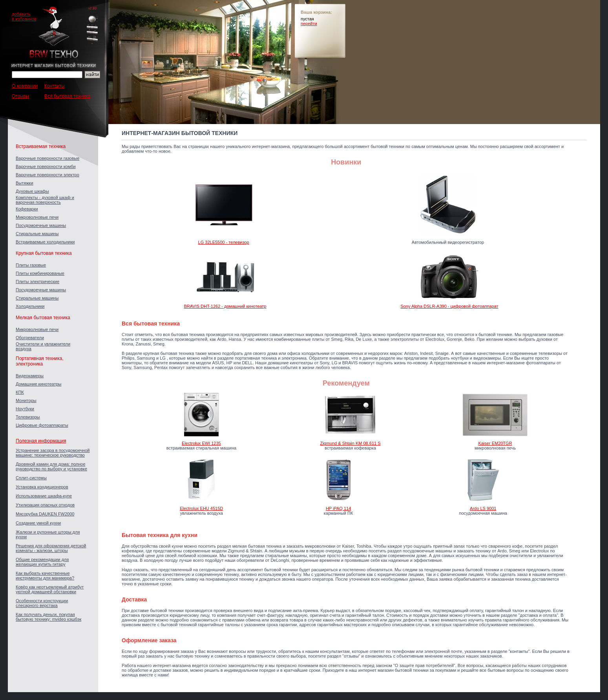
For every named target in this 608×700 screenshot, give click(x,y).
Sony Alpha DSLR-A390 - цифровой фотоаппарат (449, 306)
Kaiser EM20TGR (495, 443)
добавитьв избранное (24, 16)
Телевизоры (28, 417)
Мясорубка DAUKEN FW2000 (45, 514)
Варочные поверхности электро (47, 175)
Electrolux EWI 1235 (201, 443)
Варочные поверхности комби (46, 166)
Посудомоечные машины (41, 225)
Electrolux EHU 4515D (201, 508)
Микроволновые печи (37, 217)
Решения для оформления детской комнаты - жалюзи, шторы (51, 548)
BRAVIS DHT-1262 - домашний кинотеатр (225, 306)
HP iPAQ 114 (338, 508)
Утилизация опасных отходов (45, 505)
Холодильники (30, 306)
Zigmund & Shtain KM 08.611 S (350, 443)
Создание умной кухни (38, 523)
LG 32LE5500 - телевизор (224, 242)
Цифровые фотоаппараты (42, 425)
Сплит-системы (31, 478)
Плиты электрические (37, 281)
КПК (20, 392)
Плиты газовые (31, 265)
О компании (25, 86)
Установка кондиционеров (42, 487)
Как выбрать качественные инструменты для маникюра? (45, 576)
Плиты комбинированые (40, 273)
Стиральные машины (37, 234)
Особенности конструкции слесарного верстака (42, 603)
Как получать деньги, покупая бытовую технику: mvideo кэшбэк (48, 617)
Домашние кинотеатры (38, 384)
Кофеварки (27, 209)
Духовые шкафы (32, 191)
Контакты (55, 86)
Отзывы (20, 96)
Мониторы (26, 400)
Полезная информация (41, 441)
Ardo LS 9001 (483, 508)
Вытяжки (25, 183)
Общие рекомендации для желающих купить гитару (42, 562)
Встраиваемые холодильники (45, 242)
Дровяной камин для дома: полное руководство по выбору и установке (51, 466)
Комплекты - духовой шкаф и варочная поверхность (45, 200)
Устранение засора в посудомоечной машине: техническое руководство (53, 453)
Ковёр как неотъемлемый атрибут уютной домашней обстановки (50, 589)
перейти (309, 24)
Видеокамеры (30, 376)
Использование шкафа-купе (44, 496)
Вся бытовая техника (67, 96)
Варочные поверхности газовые (47, 158)
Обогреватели (30, 338)
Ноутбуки (25, 409)
